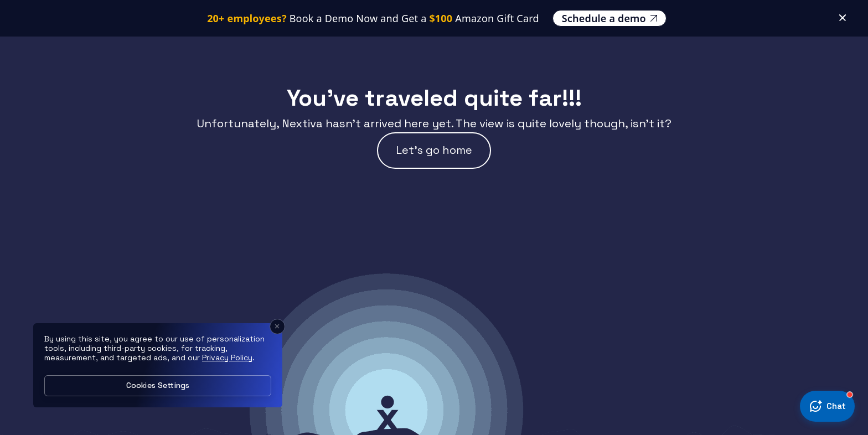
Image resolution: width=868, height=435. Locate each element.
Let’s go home (434, 150)
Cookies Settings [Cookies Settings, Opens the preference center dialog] (158, 385)
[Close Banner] (843, 9)
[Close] (277, 327)
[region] (158, 365)
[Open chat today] (827, 406)
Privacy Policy (227, 358)
